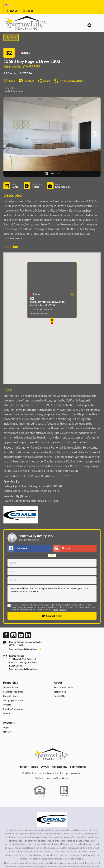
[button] (52, 616)
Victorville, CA (16, 67)
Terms (56, 609)
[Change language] (7, 5)
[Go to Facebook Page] (6, 635)
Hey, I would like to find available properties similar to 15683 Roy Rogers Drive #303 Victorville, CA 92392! (52, 594)
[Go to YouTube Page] (21, 635)
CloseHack (62, 778)
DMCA (45, 767)
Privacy (63, 609)
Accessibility (60, 767)
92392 (35, 67)
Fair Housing (78, 767)
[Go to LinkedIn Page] (28, 635)
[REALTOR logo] (64, 791)
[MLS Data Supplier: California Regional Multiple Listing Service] (52, 819)
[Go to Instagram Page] (13, 635)
